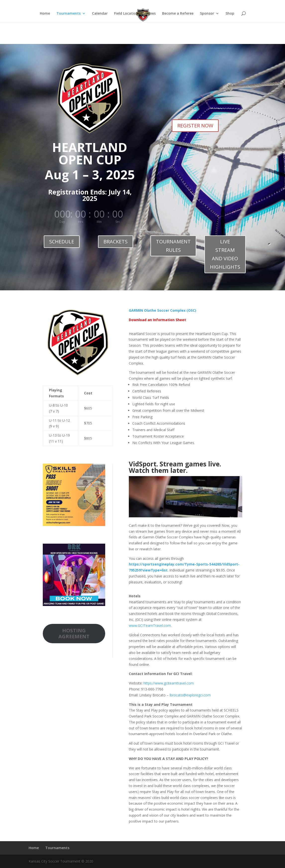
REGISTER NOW (195, 126)
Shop (230, 14)
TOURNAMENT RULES (173, 246)
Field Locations (127, 14)
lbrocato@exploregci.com (190, 695)
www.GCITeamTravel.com (150, 625)
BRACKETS (116, 242)
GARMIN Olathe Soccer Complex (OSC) (163, 310)
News (151, 14)
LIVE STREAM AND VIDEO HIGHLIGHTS (225, 254)
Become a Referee (178, 14)
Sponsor (207, 14)
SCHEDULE (62, 242)
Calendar (100, 14)
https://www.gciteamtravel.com (169, 683)
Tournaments (247, 4)
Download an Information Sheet (157, 320)
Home (228, 4)
